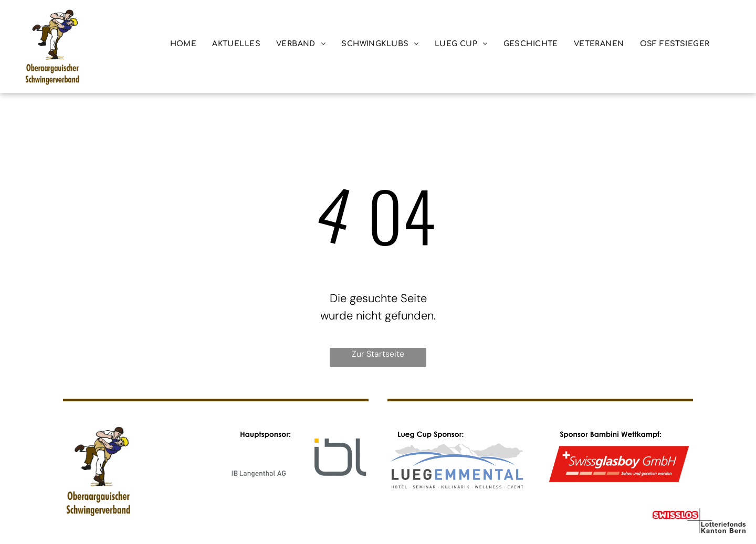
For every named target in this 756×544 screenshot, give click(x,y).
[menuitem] (183, 44)
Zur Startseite (378, 354)
